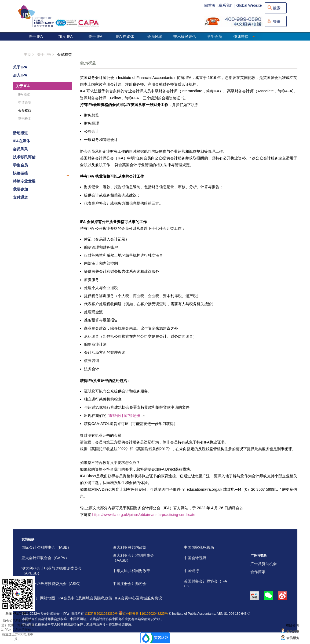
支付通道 (20, 197)
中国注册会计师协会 (130, 584)
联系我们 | (227, 5)
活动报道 (20, 133)
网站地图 (48, 598)
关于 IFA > (46, 54)
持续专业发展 (24, 181)
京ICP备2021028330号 (101, 614)
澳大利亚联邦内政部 (130, 547)
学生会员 (214, 37)
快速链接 (244, 37)
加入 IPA (65, 37)
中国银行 (191, 571)
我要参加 (20, 189)
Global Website (249, 5)
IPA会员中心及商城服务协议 (138, 598)
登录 (277, 21)
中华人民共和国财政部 (132, 571)
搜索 (277, 8)
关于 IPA (36, 37)
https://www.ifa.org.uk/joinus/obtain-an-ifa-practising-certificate (144, 515)
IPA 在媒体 (125, 37)
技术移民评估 (185, 37)
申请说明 (25, 103)
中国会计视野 (195, 558)
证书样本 (25, 119)
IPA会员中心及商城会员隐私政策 (85, 598)
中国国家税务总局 (199, 547)
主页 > (29, 54)
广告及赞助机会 (264, 564)
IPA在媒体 (21, 141)
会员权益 (64, 54)
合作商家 (258, 572)
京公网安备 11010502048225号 (143, 614)
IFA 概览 (24, 94)
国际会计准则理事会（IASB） (46, 547)
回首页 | (211, 5)
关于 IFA (95, 37)
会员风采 (155, 37)
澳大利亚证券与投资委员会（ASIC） (52, 584)
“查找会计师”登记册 (124, 416)
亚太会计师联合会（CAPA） (45, 558)
